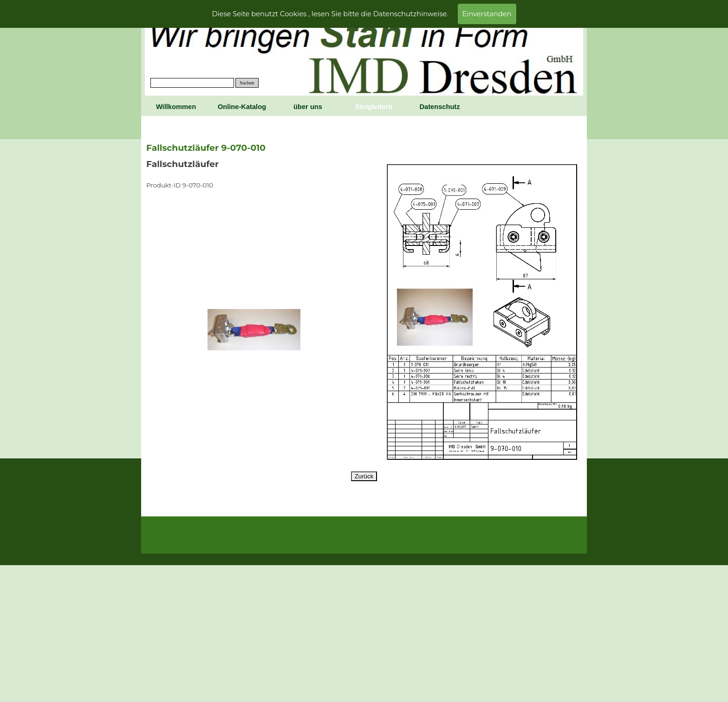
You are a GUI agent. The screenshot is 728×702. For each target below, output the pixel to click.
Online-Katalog (242, 107)
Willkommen (176, 107)
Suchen (247, 83)
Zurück (364, 476)
